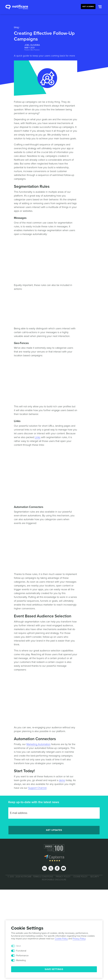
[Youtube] (63, 868)
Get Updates (54, 830)
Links (38, 437)
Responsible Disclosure (54, 880)
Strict (18, 946)
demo (62, 780)
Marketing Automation (38, 744)
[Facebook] (57, 868)
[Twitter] (51, 868)
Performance (22, 956)
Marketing (21, 960)
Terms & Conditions (43, 877)
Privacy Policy (63, 877)
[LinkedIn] (45, 868)
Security (95, 877)
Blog (16, 27)
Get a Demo (88, 6)
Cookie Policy (80, 877)
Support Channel (37, 788)
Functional (21, 951)
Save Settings (54, 969)
